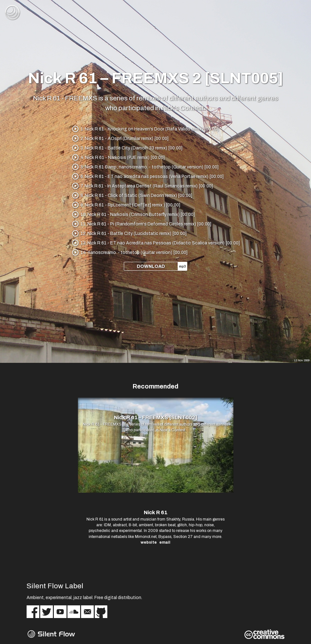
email (165, 542)
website (149, 542)
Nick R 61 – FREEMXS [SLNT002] (156, 417)
